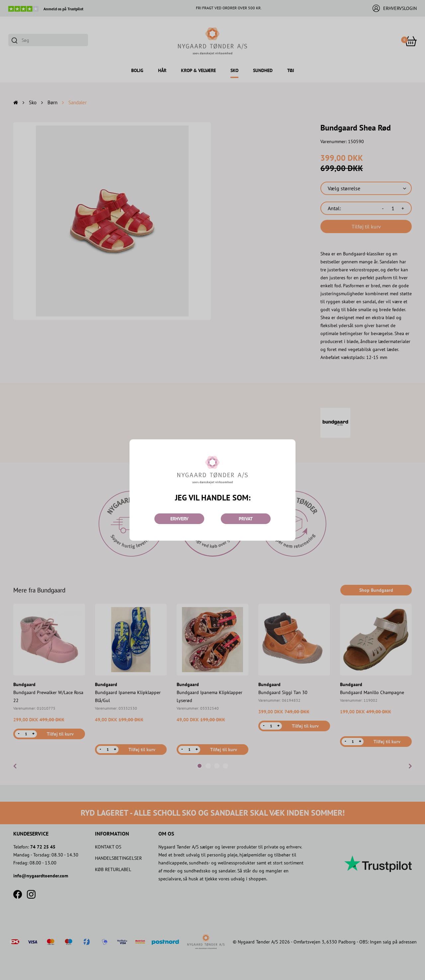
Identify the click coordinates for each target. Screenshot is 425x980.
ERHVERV (179, 519)
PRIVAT (246, 519)
